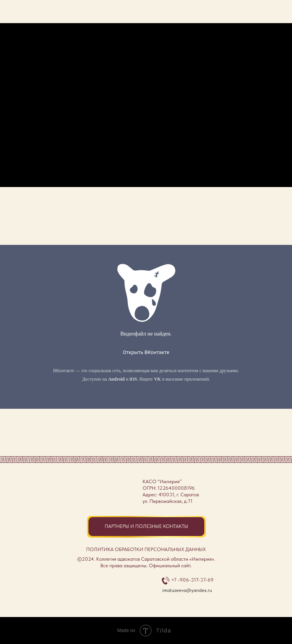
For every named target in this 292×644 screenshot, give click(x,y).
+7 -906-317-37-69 (192, 580)
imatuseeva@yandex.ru (187, 590)
